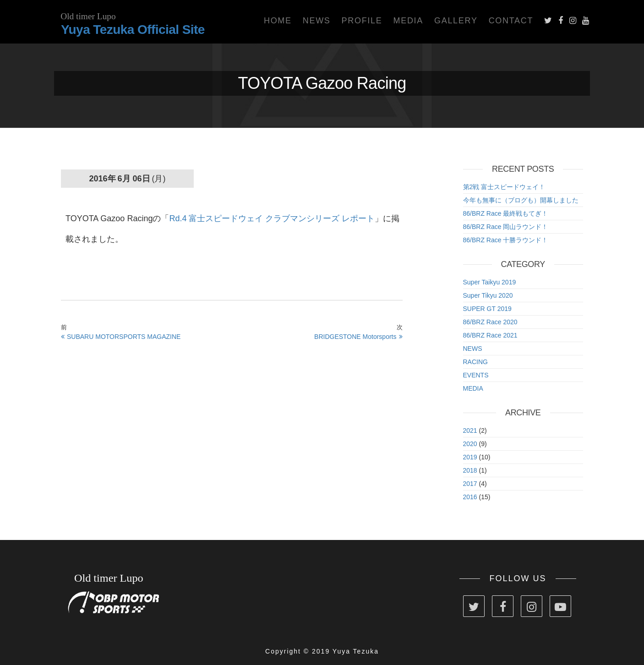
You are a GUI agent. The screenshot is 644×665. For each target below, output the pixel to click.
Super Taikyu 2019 (490, 282)
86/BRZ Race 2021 (490, 335)
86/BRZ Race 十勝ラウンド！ (506, 240)
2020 (470, 444)
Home (278, 21)
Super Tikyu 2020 (488, 295)
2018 (470, 470)
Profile (362, 21)
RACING (475, 362)
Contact (511, 21)
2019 (470, 457)
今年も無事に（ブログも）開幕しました (521, 200)
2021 (470, 431)
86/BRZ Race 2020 (490, 322)
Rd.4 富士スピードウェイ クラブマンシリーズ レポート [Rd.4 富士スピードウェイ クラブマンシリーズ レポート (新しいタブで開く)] (272, 218)
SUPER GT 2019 (487, 309)
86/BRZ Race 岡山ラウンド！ (506, 227)
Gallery (456, 21)
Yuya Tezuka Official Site (133, 30)
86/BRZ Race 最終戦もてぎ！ (506, 213)
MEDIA (473, 388)
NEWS (473, 349)
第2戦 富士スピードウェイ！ (504, 187)
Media (408, 21)
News (317, 21)
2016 (470, 497)
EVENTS (476, 375)
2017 (470, 484)
